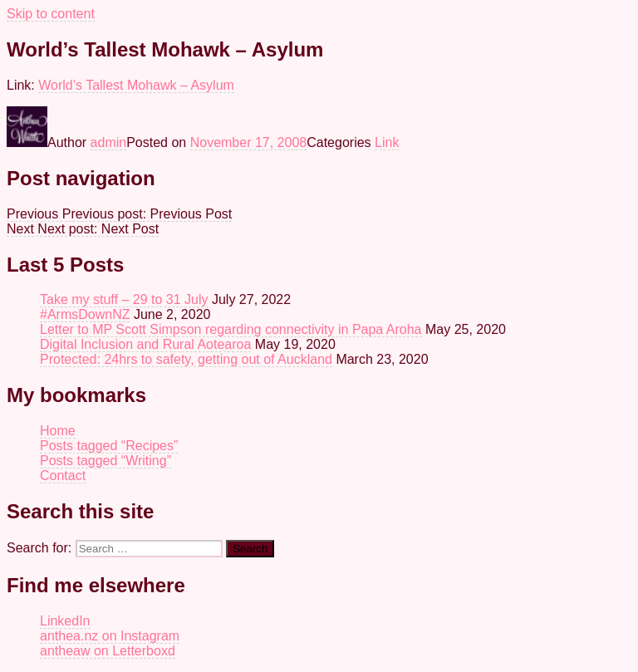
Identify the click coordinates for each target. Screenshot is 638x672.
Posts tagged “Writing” (106, 461)
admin (109, 142)
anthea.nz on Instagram (110, 636)
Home (58, 431)
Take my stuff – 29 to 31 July (124, 299)
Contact (63, 476)
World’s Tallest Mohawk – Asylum (136, 85)
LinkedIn (65, 621)
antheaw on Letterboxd (108, 651)
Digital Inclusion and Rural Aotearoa (145, 344)
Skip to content (51, 14)
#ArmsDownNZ (85, 314)
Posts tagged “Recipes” (109, 446)
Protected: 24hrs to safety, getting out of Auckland (186, 359)
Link (387, 142)
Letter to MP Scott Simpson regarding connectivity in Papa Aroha (231, 329)
